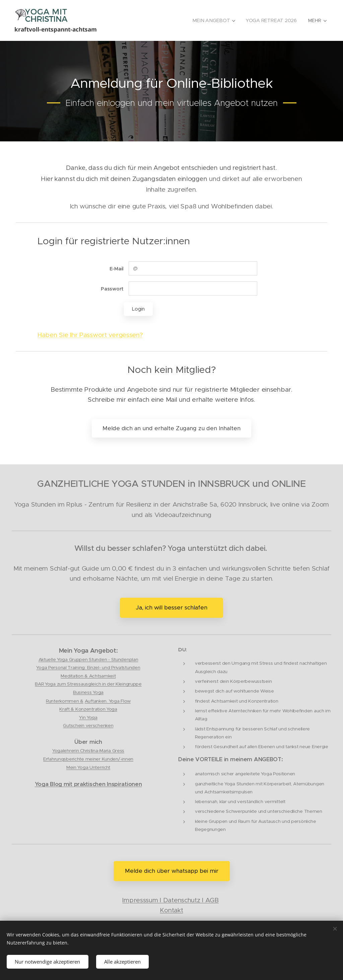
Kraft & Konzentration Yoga (88, 709)
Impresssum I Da (147, 900)
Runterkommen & (65, 701)
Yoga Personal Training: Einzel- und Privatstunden (88, 668)
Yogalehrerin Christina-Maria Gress (88, 751)
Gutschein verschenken (88, 726)
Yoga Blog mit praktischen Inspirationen (88, 784)
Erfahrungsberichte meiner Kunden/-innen (88, 759)
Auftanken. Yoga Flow (108, 701)
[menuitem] (213, 20)
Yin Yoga (88, 717)
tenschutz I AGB (195, 900)
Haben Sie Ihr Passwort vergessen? (90, 335)
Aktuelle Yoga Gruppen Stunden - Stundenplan (88, 660)
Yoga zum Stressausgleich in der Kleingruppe (93, 684)
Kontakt (171, 910)
